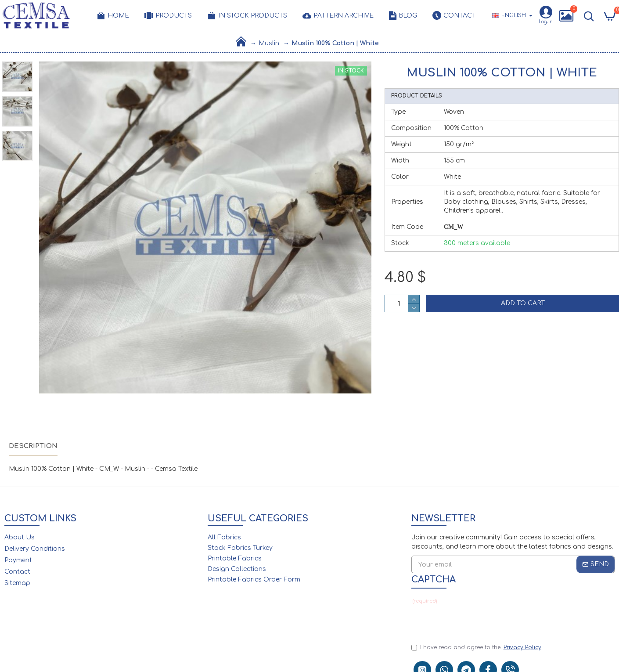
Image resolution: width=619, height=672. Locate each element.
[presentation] (473, 621)
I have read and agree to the (477, 647)
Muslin (269, 43)
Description (33, 446)
